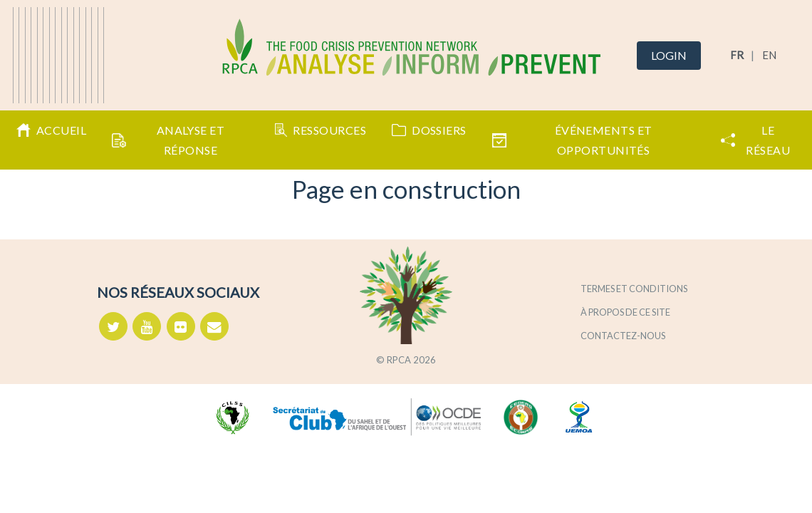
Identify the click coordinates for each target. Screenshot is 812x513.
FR (737, 55)
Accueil (51, 130)
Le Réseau (756, 140)
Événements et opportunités (572, 140)
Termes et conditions (634, 289)
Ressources (321, 130)
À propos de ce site (625, 312)
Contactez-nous (623, 336)
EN (769, 55)
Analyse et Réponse (168, 140)
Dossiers (429, 130)
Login (669, 55)
